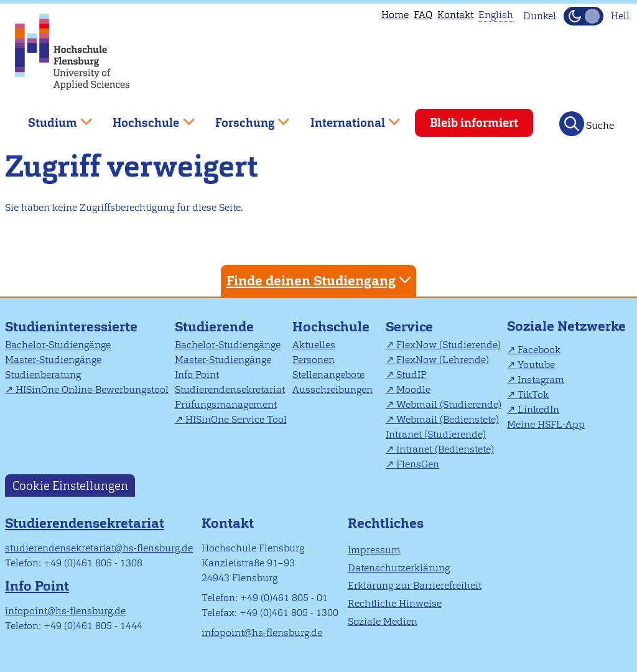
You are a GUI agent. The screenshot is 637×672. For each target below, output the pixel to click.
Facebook (539, 350)
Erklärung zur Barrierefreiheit (415, 585)
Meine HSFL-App (546, 424)
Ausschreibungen (332, 389)
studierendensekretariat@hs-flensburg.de (99, 548)
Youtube (536, 365)
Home (395, 15)
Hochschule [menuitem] (145, 118)
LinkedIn (538, 409)
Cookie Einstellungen (70, 485)
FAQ (423, 15)
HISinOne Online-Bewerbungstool (92, 389)
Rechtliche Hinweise (395, 603)
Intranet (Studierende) (436, 434)
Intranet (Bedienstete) (445, 449)
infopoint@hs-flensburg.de (65, 611)
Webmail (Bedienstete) (448, 419)
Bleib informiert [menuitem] (474, 123)
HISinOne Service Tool (236, 419)
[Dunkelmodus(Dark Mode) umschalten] (584, 16)
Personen (314, 360)
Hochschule (331, 327)
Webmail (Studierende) (449, 404)
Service (409, 327)
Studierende (214, 327)
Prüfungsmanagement (226, 404)
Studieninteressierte (71, 327)
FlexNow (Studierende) (449, 345)
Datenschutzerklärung (399, 568)
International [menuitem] (346, 118)
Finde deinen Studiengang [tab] (320, 280)
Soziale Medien (383, 621)
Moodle (413, 389)
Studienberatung (43, 375)
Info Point (197, 375)
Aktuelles (314, 345)
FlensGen (418, 464)
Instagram (541, 380)
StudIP (411, 375)
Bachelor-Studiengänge (58, 345)
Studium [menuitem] (51, 118)
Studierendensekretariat (230, 389)
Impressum (374, 550)
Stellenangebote (328, 375)
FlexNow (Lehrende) (443, 360)
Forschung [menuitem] (243, 118)
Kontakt (455, 15)
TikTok (533, 394)
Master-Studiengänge (53, 360)
